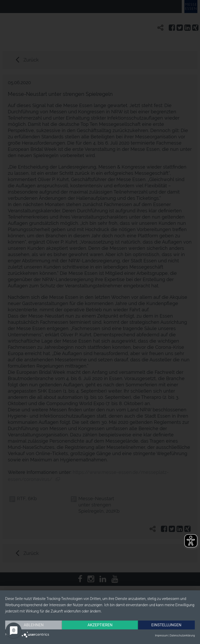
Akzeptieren (100, 625)
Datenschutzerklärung (182, 636)
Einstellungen (166, 625)
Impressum (161, 636)
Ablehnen (34, 625)
